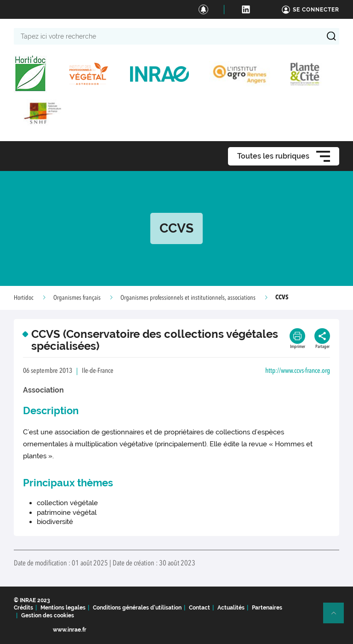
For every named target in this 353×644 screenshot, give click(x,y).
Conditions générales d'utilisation (137, 608)
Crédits (23, 608)
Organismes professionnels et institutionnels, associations (188, 298)
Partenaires (267, 608)
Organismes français (77, 298)
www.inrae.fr (70, 630)
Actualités (231, 608)
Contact (199, 608)
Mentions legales (63, 608)
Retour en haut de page (337, 617)
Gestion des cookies (48, 616)
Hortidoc (24, 298)
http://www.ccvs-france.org (298, 371)
